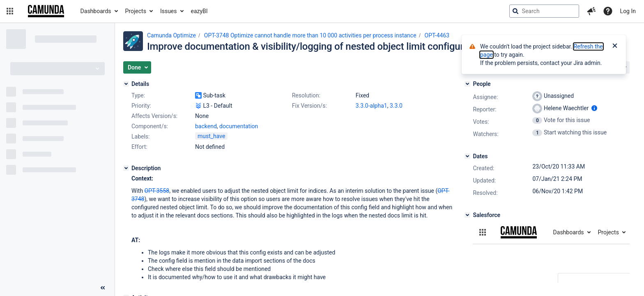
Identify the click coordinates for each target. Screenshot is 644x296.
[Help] (608, 11)
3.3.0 (396, 106)
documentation (239, 126)
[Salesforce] (467, 215)
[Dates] (467, 156)
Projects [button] (136, 11)
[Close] (615, 46)
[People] (467, 84)
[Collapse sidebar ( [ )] (103, 288)
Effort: (139, 147)
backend (206, 126)
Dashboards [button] (96, 11)
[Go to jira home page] (46, 11)
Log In (628, 11)
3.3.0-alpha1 (371, 106)
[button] (10, 11)
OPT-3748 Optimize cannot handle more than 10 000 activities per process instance (310, 35)
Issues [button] (169, 11)
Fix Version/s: (309, 106)
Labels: (140, 136)
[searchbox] (544, 11)
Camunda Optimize (171, 35)
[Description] (126, 168)
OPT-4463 (437, 35)
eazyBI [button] (199, 11)
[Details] (126, 84)
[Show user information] (594, 108)
